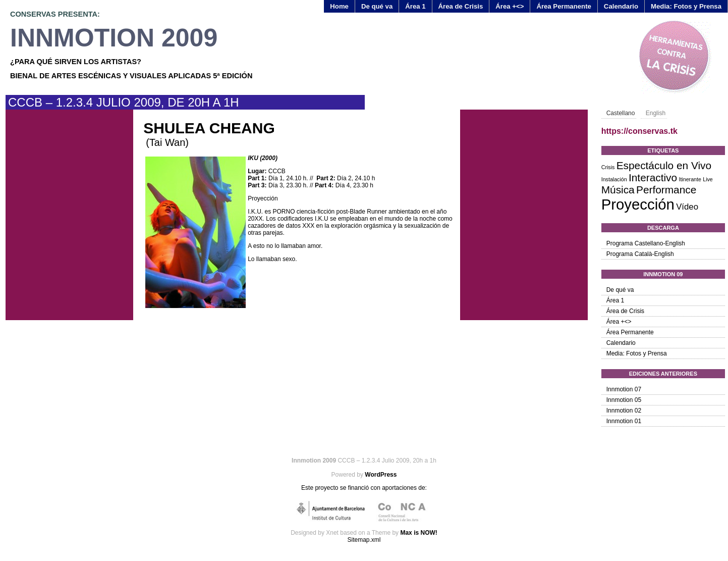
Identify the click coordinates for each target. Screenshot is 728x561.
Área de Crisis (461, 6)
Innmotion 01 (624, 421)
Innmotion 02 (624, 411)
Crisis (608, 167)
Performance (666, 190)
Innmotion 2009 (114, 38)
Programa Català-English (640, 254)
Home (339, 6)
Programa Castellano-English (646, 243)
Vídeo (687, 207)
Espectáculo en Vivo (664, 165)
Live (708, 179)
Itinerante (690, 179)
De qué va (377, 6)
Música (618, 190)
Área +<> (510, 6)
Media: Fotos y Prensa (686, 6)
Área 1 (415, 6)
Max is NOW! (418, 533)
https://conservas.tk (639, 131)
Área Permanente (564, 6)
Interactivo (653, 177)
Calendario (621, 6)
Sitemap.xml (364, 540)
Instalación (614, 179)
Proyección (638, 204)
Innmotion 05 (624, 400)
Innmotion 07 (624, 389)
